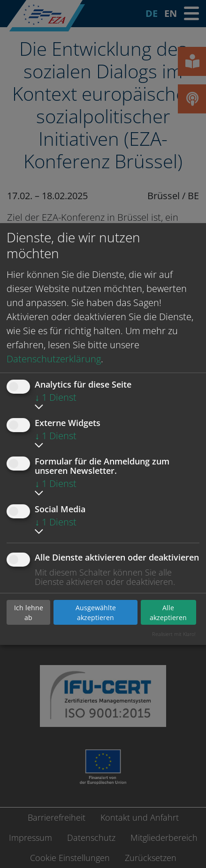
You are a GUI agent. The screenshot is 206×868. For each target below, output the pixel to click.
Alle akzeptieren (168, 613)
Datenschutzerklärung (54, 359)
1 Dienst (56, 397)
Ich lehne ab (29, 613)
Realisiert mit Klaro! (174, 634)
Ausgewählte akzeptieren (96, 613)
